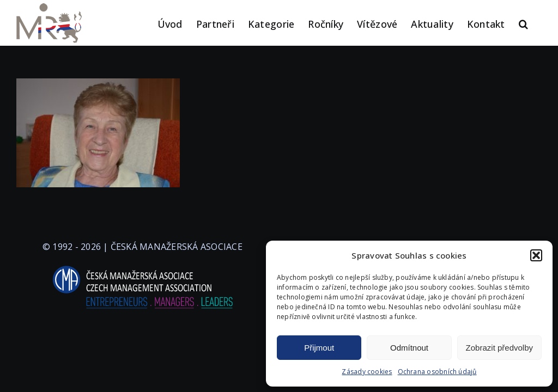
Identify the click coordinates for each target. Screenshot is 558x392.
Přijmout (319, 348)
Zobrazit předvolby (499, 348)
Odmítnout (409, 348)
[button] (536, 255)
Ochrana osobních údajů (437, 372)
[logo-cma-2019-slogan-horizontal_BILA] (142, 266)
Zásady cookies (367, 372)
